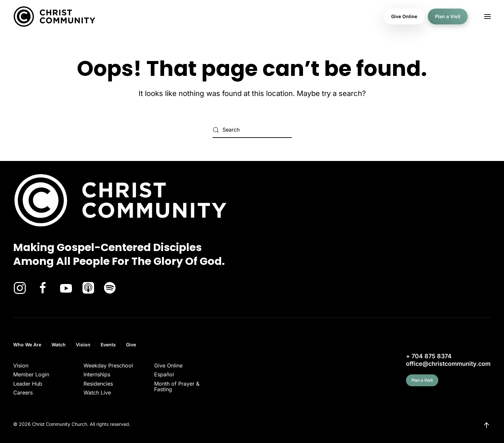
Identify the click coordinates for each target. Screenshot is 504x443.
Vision (83, 345)
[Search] (252, 130)
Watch (59, 345)
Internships (97, 374)
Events (108, 345)
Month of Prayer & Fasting (177, 387)
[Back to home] (54, 16)
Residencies (98, 384)
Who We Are (27, 345)
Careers (23, 393)
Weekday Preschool (108, 365)
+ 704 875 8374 (429, 356)
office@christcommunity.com (448, 364)
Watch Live (97, 393)
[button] (487, 16)
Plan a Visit (448, 16)
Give (131, 345)
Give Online (404, 16)
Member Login (31, 374)
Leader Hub (28, 384)
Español (164, 374)
